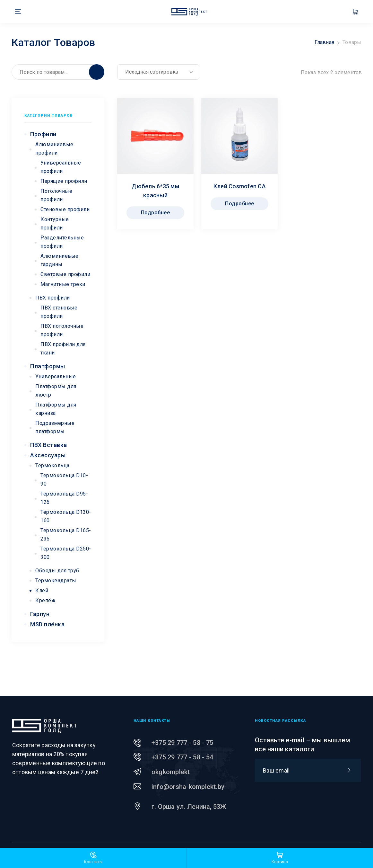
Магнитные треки (63, 284)
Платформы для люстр (56, 391)
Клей (42, 591)
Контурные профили (55, 224)
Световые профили (65, 274)
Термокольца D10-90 (64, 480)
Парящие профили (64, 181)
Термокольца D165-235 (66, 535)
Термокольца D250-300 (66, 553)
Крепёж (45, 600)
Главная (324, 42)
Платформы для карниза (56, 409)
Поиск (97, 72)
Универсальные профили (61, 167)
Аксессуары (48, 455)
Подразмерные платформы (55, 427)
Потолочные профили (56, 195)
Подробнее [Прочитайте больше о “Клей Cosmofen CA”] (240, 204)
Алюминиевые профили (54, 149)
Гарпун (40, 614)
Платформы (48, 366)
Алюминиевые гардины (60, 260)
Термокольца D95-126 (64, 498)
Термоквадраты (56, 581)
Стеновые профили (65, 209)
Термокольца (52, 465)
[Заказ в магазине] (158, 72)
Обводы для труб (57, 571)
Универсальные (56, 376)
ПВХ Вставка (49, 445)
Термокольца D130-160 (66, 516)
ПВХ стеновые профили (59, 312)
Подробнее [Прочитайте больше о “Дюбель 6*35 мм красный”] (156, 213)
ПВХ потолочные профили (62, 330)
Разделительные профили (62, 242)
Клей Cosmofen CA (240, 186)
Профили (43, 134)
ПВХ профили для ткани (63, 349)
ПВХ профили (53, 298)
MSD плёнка (47, 624)
